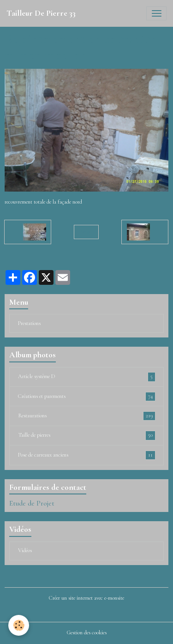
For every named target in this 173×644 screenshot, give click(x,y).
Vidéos (25, 551)
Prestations (29, 323)
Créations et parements (87, 397)
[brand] (41, 13)
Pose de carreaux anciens (87, 455)
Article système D (87, 377)
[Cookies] (19, 625)
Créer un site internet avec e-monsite (86, 598)
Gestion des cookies (87, 633)
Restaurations (87, 416)
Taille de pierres (87, 435)
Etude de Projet (32, 503)
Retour (86, 232)
